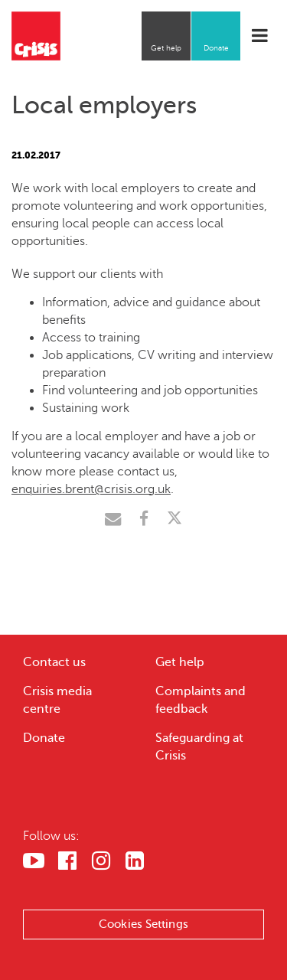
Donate (216, 48)
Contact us (54, 662)
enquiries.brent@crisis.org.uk (91, 489)
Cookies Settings (143, 924)
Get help (166, 48)
